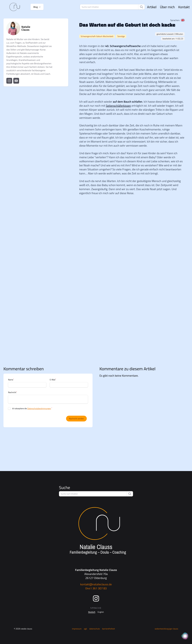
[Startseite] (15, 7)
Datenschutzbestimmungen (39, 408)
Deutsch (92, 612)
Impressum (77, 629)
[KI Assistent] (185, 636)
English (101, 612)
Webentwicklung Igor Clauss (166, 629)
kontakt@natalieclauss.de (96, 584)
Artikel (152, 7)
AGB (85, 629)
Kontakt (184, 7)
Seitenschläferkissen (118, 106)
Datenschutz (95, 629)
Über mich (167, 7)
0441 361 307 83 (96, 588)
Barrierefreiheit (108, 629)
